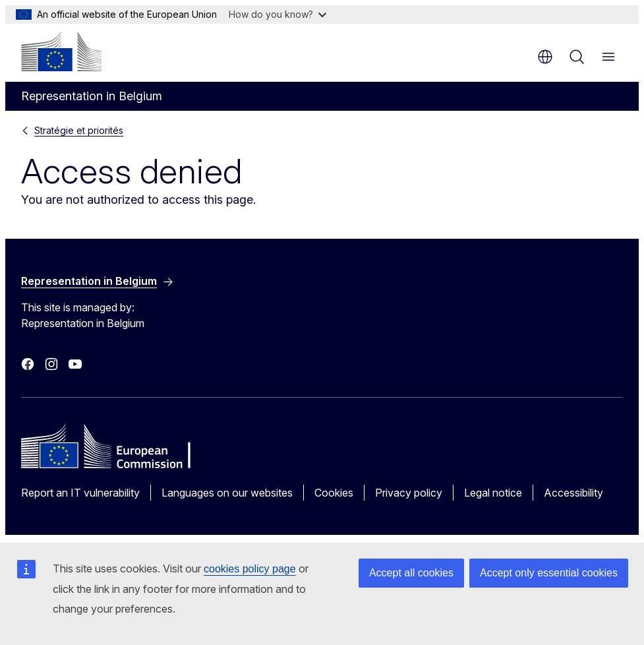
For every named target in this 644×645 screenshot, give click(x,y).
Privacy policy (409, 493)
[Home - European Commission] (61, 51)
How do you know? (278, 14)
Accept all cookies (411, 573)
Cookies (334, 493)
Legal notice (493, 493)
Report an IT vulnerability (80, 493)
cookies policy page (250, 569)
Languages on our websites (227, 493)
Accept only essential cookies (549, 573)
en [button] (545, 57)
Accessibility (573, 493)
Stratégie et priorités (79, 130)
